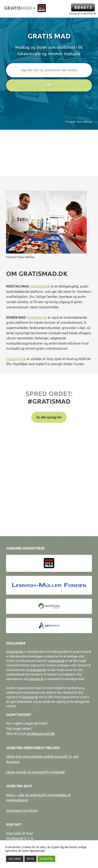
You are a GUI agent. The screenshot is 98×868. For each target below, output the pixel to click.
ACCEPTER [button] (46, 859)
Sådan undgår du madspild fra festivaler (36, 772)
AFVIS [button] (30, 859)
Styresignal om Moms (22, 811)
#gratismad (49, 401)
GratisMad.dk (40, 286)
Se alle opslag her (49, 417)
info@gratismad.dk (41, 734)
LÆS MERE (15, 859)
